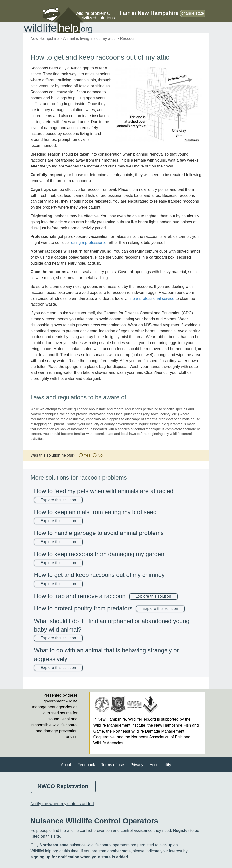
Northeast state (54, 845)
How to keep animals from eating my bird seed (96, 512)
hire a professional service (151, 298)
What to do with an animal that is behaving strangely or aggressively (107, 654)
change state (193, 13)
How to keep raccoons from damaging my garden (99, 554)
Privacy (137, 765)
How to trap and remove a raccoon (80, 596)
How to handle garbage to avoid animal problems (99, 533)
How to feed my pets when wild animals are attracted (104, 491)
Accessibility (160, 765)
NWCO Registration (63, 786)
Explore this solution (58, 500)
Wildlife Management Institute (119, 725)
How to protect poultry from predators (83, 608)
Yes (87, 455)
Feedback (86, 765)
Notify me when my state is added (62, 804)
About (66, 765)
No (100, 455)
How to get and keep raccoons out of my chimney (99, 575)
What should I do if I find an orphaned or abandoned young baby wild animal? (112, 625)
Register (181, 830)
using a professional (89, 243)
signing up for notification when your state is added (79, 857)
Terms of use (113, 765)
